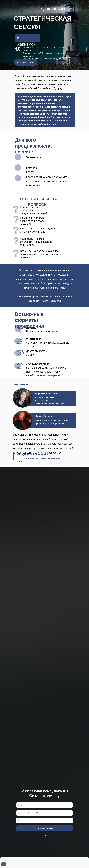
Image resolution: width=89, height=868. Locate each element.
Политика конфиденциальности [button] (44, 835)
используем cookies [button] (36, 860)
